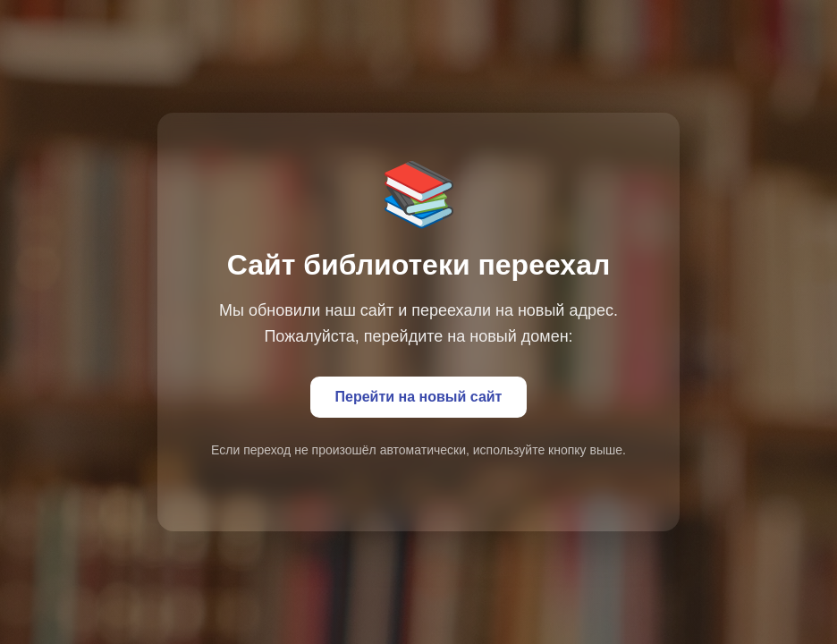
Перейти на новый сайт (419, 397)
